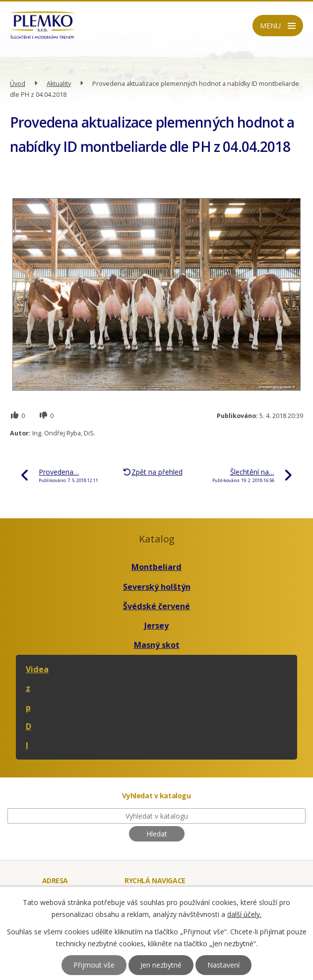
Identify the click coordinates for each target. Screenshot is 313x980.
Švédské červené (156, 606)
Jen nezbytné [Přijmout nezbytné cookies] (161, 965)
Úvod (18, 84)
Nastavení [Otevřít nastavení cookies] (223, 965)
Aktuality (59, 84)
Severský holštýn (157, 587)
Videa (37, 669)
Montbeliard (156, 567)
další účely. (244, 914)
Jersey (156, 626)
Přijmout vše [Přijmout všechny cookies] (94, 965)
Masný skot (157, 645)
